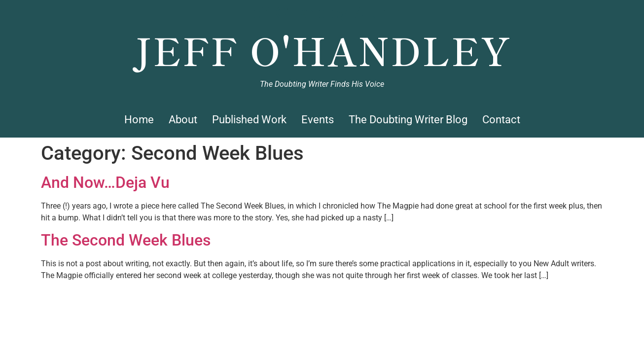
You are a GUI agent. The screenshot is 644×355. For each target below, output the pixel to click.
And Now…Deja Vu (105, 182)
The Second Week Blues (126, 240)
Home (139, 120)
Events (318, 120)
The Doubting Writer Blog (408, 120)
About (183, 120)
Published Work (249, 120)
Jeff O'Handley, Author (322, 13)
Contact (501, 120)
